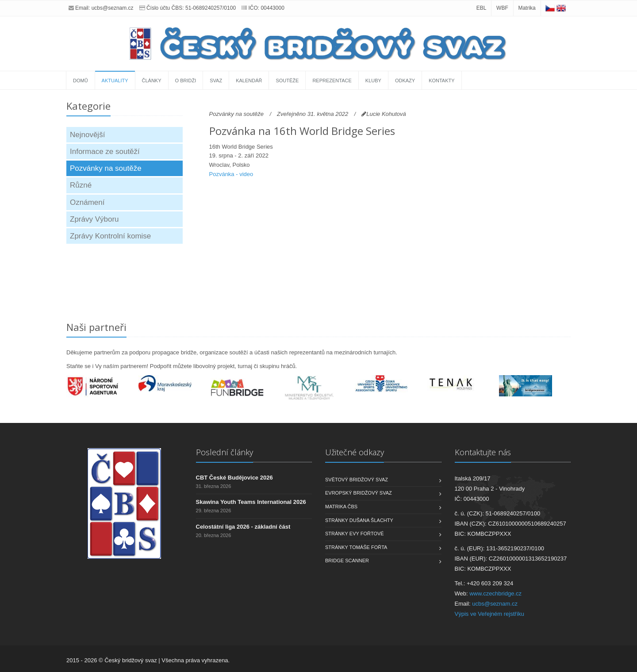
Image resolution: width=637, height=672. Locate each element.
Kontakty (441, 81)
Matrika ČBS (341, 507)
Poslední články (224, 452)
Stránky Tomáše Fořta (356, 547)
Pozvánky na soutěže (106, 168)
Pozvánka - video (231, 174)
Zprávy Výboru (94, 219)
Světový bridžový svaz (357, 480)
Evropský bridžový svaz (359, 493)
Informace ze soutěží (105, 152)
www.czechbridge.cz (495, 593)
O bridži (186, 81)
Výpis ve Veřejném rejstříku (490, 614)
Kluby (373, 81)
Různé (81, 185)
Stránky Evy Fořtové (355, 534)
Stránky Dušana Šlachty (359, 520)
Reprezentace (332, 81)
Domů (81, 81)
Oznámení (87, 202)
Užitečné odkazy (355, 452)
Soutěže (287, 81)
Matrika (527, 8)
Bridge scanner (347, 561)
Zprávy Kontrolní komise (110, 236)
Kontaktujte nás (483, 452)
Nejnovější (87, 135)
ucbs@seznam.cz (113, 8)
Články (152, 81)
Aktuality (115, 81)
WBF (502, 8)
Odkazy (405, 81)
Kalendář (249, 81)
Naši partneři (96, 327)
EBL (482, 8)
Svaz (216, 81)
